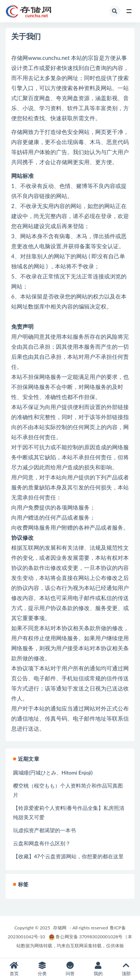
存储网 (60, 928)
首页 (14, 969)
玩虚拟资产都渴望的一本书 (44, 830)
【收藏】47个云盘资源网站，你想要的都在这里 (68, 856)
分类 (42, 969)
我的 (98, 969)
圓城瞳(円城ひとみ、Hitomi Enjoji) (53, 772)
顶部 (126, 969)
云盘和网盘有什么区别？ (42, 843)
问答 (70, 969)
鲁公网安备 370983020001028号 (85, 937)
